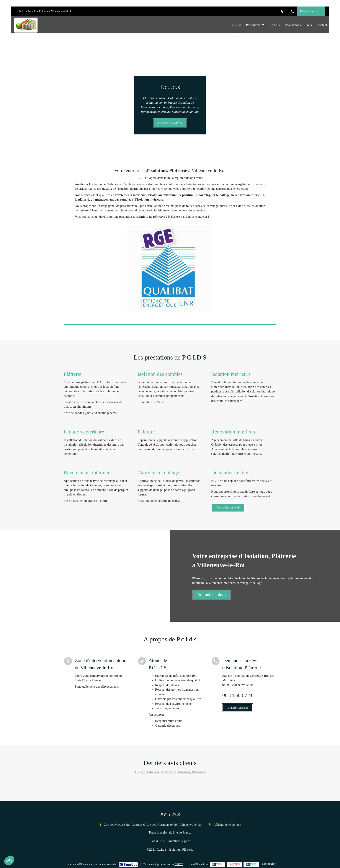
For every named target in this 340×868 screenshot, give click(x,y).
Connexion (269, 864)
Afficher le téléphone (227, 825)
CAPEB (179, 864)
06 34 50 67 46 (238, 695)
